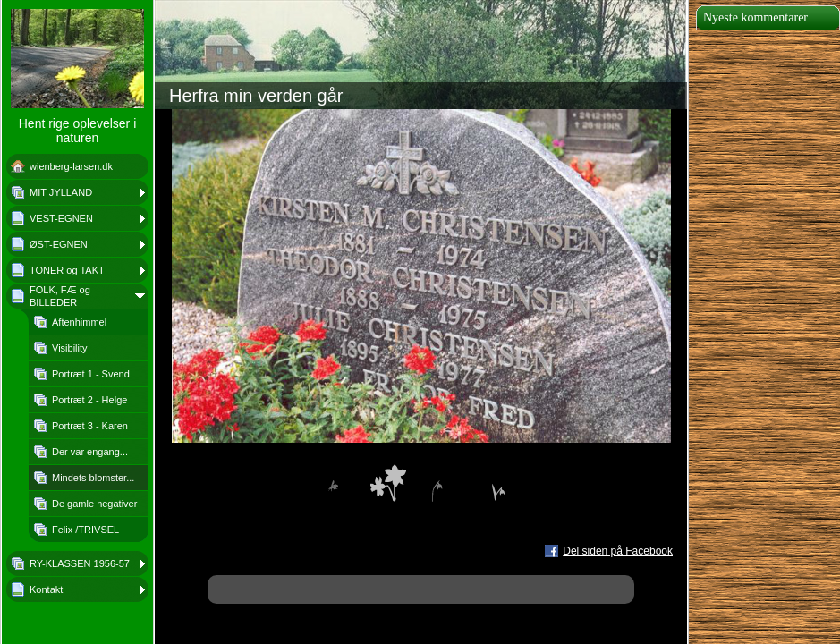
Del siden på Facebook (618, 551)
